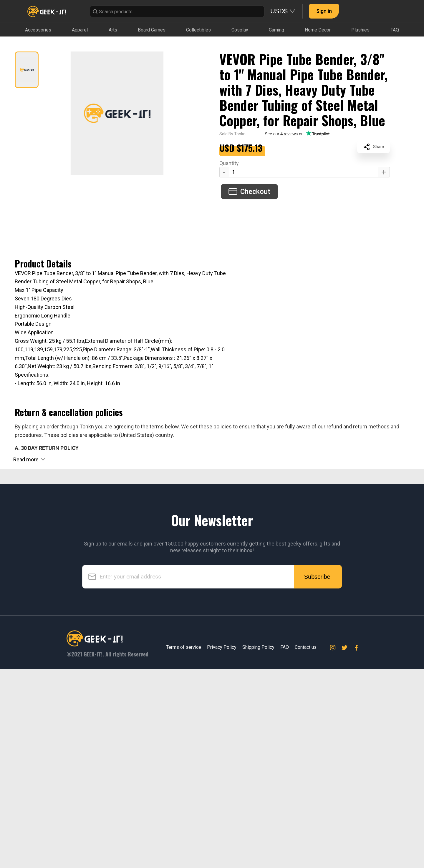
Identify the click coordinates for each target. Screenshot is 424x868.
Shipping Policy (258, 846)
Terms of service (184, 846)
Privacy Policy (222, 846)
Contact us (306, 846)
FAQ (285, 846)
